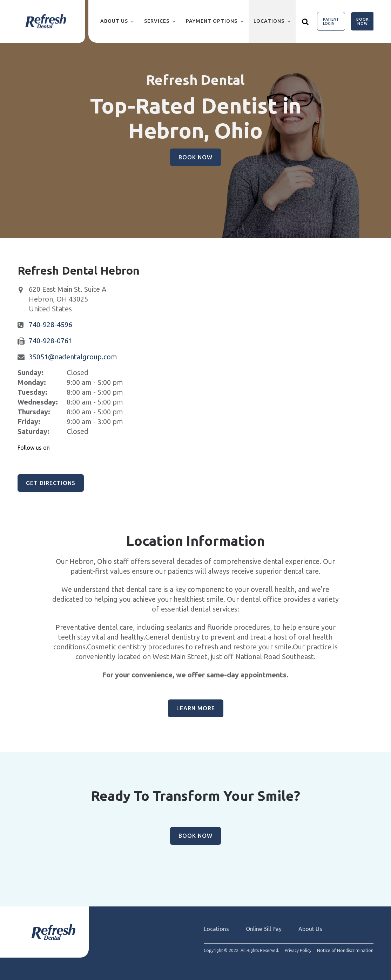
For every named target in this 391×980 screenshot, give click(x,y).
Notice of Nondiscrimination (345, 951)
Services (157, 21)
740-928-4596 (50, 325)
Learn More (196, 708)
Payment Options (212, 21)
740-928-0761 (50, 341)
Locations (269, 21)
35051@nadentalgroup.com (73, 357)
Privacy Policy (298, 951)
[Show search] (305, 21)
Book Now (363, 21)
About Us (114, 21)
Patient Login (331, 21)
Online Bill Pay (264, 929)
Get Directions (51, 483)
